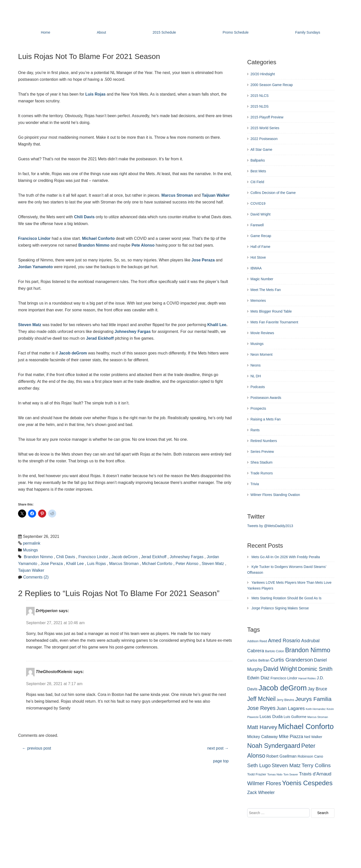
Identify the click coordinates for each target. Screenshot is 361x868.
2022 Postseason (264, 139)
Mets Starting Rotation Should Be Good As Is (286, 598)
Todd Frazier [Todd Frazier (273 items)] (257, 774)
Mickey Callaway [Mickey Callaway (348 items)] (262, 737)
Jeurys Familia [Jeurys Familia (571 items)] (313, 699)
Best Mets (258, 171)
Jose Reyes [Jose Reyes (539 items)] (261, 708)
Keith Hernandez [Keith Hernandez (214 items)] (316, 709)
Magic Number (262, 279)
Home (46, 32)
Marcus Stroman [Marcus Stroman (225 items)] (318, 717)
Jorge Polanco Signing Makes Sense (280, 608)
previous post (37, 748)
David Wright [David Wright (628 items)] (280, 669)
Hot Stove (258, 257)
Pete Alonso (143, 245)
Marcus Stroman (177, 195)
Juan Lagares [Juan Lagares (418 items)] (291, 708)
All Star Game (261, 150)
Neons (255, 365)
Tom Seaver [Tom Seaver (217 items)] (291, 774)
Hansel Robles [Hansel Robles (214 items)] (307, 678)
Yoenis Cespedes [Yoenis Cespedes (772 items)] (307, 783)
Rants (255, 430)
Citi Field (257, 182)
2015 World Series (265, 128)
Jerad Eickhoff (100, 338)
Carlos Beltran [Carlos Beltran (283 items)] (258, 660)
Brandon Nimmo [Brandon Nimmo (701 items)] (308, 650)
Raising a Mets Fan (266, 419)
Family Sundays (308, 32)
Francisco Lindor (34, 238)
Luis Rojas (95, 94)
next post (218, 748)
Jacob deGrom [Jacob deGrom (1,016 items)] (283, 688)
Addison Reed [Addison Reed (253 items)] (257, 641)
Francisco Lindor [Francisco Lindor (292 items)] (284, 678)
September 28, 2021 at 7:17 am (54, 684)
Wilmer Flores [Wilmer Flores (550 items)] (264, 783)
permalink (31, 543)
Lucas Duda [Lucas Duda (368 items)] (271, 716)
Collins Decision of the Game (273, 193)
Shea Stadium (261, 462)
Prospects (258, 408)
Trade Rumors (262, 473)
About (101, 32)
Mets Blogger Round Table (271, 311)
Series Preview (262, 452)
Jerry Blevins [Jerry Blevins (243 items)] (285, 700)
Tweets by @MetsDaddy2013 (270, 526)
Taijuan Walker (216, 195)
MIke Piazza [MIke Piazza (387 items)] (291, 737)
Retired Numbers (264, 441)
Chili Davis (84, 217)
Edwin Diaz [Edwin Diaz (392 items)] (258, 678)
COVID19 (258, 203)
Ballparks (258, 160)
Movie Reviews (262, 333)
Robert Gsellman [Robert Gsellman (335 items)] (281, 756)
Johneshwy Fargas (133, 332)
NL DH (256, 376)
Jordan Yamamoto (35, 267)
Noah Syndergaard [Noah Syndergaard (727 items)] (274, 746)
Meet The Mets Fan (266, 290)
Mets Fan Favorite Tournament (274, 322)
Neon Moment (261, 354)
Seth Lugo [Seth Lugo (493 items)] (259, 765)
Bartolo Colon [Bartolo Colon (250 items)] (275, 651)
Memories (258, 301)
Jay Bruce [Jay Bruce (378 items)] (317, 689)
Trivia (255, 484)
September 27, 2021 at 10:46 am (55, 623)
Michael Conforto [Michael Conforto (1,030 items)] (306, 726)
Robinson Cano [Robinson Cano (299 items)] (310, 756)
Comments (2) (36, 577)
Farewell (257, 225)
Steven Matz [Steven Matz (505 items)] (286, 765)
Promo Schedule (236, 32)
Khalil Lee (217, 325)
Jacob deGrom (73, 353)
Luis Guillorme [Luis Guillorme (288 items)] (295, 717)
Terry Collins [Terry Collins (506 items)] (316, 765)
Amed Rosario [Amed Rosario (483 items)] (284, 640)
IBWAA (256, 268)
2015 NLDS (259, 106)
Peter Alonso (187, 564)
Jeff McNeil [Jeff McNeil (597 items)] (261, 699)
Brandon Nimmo (94, 245)
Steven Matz (30, 325)
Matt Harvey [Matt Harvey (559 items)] (262, 727)
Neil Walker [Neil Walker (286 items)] (313, 737)
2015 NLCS (259, 96)
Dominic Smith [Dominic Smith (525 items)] (315, 669)
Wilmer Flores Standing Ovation (275, 495)
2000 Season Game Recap (272, 85)
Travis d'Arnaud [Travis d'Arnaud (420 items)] (315, 774)
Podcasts (258, 387)
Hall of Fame (260, 247)
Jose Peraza (203, 260)
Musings (30, 550)
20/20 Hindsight (263, 74)
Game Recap (261, 236)
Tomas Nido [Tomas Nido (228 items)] (275, 774)
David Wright (260, 214)
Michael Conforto (98, 238)
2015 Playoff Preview (267, 117)
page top (221, 761)
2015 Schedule (164, 32)
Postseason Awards (266, 398)
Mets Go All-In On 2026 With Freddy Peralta (286, 557)
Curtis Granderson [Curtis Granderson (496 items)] (292, 660)
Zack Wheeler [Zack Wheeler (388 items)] (261, 792)
